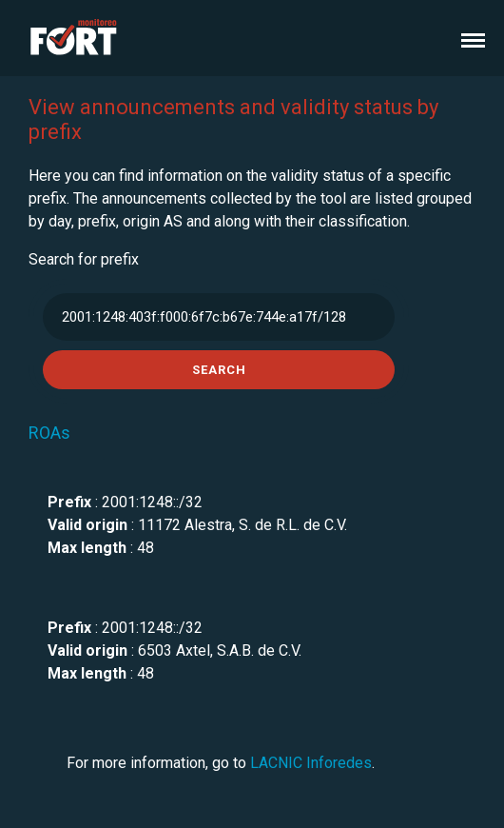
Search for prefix (84, 259)
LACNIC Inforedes (311, 763)
